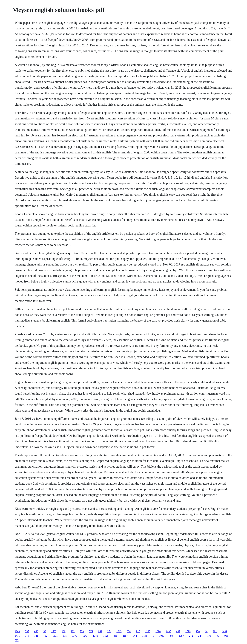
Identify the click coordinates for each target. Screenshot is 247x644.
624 (129, 631)
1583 (54, 631)
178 (198, 631)
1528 (106, 636)
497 (178, 631)
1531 (55, 636)
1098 (158, 631)
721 (36, 636)
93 (218, 636)
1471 (17, 636)
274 (109, 631)
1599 (188, 631)
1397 (181, 636)
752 (45, 636)
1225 (148, 631)
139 (63, 631)
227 (200, 636)
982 (73, 631)
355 (27, 631)
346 (172, 636)
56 (45, 631)
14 (206, 631)
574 (91, 631)
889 (115, 636)
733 (82, 631)
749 (27, 636)
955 (226, 636)
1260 (17, 631)
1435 (168, 631)
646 (36, 631)
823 (17, 640)
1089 (162, 636)
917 (138, 631)
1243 (85, 636)
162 (135, 636)
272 (191, 636)
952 (100, 631)
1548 (145, 636)
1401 (224, 631)
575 (65, 636)
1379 (75, 636)
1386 (95, 636)
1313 (119, 631)
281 (215, 631)
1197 (125, 636)
